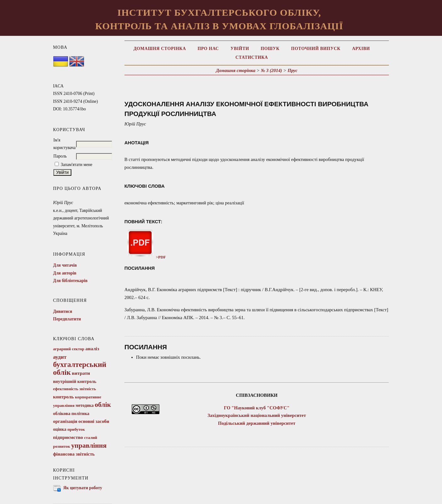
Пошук (270, 49)
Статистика (252, 57)
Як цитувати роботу (83, 488)
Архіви (361, 49)
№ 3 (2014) (272, 70)
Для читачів (65, 265)
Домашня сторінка (160, 49)
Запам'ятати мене (77, 165)
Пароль (60, 156)
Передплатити (67, 319)
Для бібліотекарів (70, 281)
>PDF (145, 257)
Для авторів (65, 273)
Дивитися (63, 311)
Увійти (240, 49)
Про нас (208, 49)
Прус (293, 70)
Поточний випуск (316, 49)
